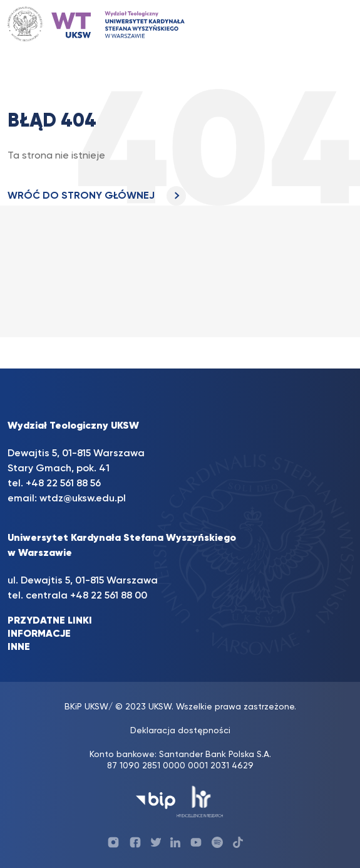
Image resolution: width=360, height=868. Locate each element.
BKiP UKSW (86, 707)
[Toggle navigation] (331, 24)
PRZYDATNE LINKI (50, 621)
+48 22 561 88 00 (109, 596)
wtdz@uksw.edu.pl (83, 499)
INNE (19, 647)
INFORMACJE (39, 634)
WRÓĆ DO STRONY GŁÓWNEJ (97, 196)
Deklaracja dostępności (180, 731)
